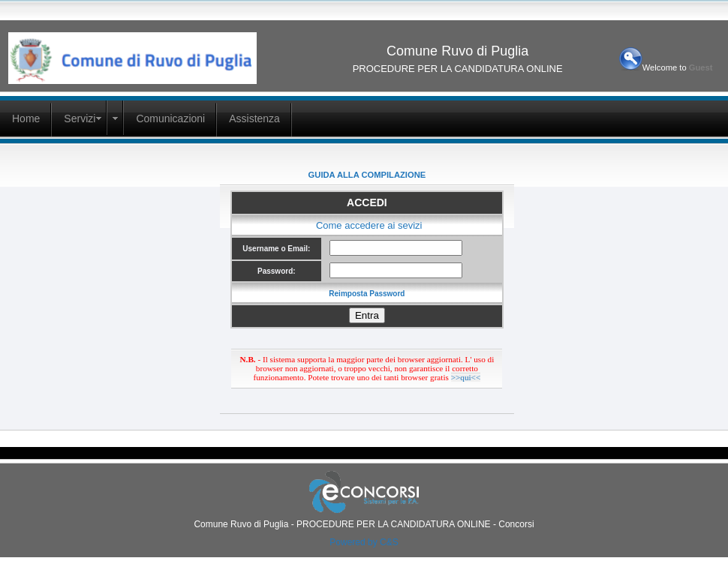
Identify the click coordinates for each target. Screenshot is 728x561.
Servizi (80, 118)
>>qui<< (466, 377)
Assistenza (254, 118)
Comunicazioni (170, 118)
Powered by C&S (364, 542)
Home (26, 118)
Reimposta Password (367, 294)
